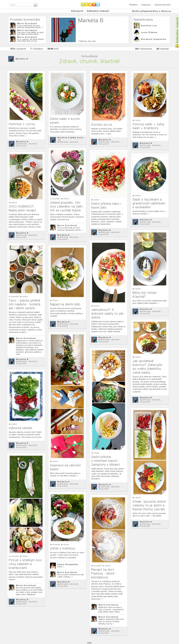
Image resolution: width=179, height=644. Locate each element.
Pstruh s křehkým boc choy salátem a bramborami (25, 564)
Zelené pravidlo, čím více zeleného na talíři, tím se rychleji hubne (67, 206)
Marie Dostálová (27, 23)
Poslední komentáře (25, 20)
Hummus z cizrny (22, 124)
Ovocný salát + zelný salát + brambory (148, 126)
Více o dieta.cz (162, 11)
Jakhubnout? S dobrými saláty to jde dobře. (107, 314)
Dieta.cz (90, 4)
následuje (163, 49)
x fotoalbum (37, 49)
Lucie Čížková (149, 32)
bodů (53, 49)
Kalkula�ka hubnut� (177, 32)
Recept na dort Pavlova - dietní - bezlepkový (104, 573)
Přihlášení (133, 5)
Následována (143, 20)
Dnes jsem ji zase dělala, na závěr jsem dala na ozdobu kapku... (30, 33)
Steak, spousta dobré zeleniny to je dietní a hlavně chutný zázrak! (149, 505)
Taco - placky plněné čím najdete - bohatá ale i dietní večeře (25, 304)
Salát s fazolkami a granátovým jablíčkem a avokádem (149, 203)
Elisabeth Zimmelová (154, 39)
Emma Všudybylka (68, 564)
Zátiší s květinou (63, 548)
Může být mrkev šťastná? (145, 295)
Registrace (146, 5)
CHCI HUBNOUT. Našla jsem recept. (23, 208)
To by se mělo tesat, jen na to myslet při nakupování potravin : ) (30, 27)
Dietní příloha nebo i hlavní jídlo (106, 206)
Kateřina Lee (149, 26)
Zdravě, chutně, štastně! (27, 145)
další (89, 643)
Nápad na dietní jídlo (65, 304)
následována (144, 49)
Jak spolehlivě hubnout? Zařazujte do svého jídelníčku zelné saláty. (147, 367)
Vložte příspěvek (142, 11)
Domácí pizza (102, 125)
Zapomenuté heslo (162, 5)
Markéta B (22, 59)
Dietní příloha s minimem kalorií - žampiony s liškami (105, 461)
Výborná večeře (20, 428)
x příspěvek (18, 49)
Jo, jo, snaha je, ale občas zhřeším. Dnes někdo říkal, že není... (31, 40)
